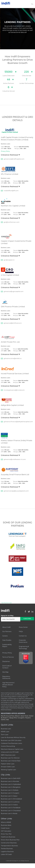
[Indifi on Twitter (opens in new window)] (29, 612)
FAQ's (21, 631)
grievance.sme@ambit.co (13, 358)
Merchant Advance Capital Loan (12, 749)
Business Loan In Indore (9, 805)
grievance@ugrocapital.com (14, 291)
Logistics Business (7, 851)
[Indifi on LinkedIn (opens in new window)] (32, 612)
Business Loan (6, 729)
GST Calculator (6, 831)
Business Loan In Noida (9, 813)
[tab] (17, 155)
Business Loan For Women (10, 758)
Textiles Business (7, 849)
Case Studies (7, 640)
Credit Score (5, 828)
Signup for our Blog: (7, 616)
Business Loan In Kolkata (10, 790)
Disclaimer (6, 661)
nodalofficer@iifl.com (11, 191)
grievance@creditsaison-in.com (15, 459)
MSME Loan (5, 732)
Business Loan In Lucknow (10, 802)
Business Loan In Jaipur (9, 796)
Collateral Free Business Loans (11, 743)
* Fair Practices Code (6, 603)
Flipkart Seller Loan (8, 764)
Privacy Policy (5, 151)
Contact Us (23, 636)
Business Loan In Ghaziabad (11, 811)
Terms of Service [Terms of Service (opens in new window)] (8, 657)
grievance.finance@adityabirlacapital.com (18, 422)
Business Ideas (6, 825)
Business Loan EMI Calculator (11, 740)
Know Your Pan (6, 834)
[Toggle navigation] (32, 4)
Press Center (23, 627)
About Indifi (6, 627)
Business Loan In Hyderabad (11, 784)
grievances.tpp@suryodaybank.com (16, 491)
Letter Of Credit (6, 854)
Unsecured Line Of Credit (10, 752)
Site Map (5, 672)
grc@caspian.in (9, 260)
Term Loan (5, 735)
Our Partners (7, 631)
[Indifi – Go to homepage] (6, 3)
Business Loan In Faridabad (11, 808)
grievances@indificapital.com (14, 159)
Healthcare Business (8, 837)
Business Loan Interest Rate (11, 761)
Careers (5, 636)
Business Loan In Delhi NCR (11, 778)
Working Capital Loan (8, 770)
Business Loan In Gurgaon (10, 793)
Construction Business (9, 843)
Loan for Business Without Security (13, 737)
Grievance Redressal (10, 155)
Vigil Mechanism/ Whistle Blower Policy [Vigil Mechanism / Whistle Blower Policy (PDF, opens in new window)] (8, 685)
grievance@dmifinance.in (13, 323)
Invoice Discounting (8, 746)
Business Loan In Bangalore (11, 787)
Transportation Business (9, 846)
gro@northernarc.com (12, 222)
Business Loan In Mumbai (10, 781)
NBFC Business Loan (8, 755)
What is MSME (6, 822)
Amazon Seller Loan (8, 767)
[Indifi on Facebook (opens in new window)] (25, 612)
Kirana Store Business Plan (10, 840)
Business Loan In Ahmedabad (11, 799)
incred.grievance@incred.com (14, 390)
